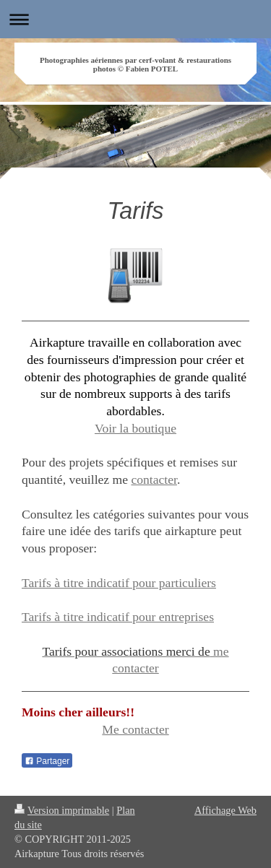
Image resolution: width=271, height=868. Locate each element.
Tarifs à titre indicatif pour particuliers (119, 583)
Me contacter (135, 729)
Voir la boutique (135, 428)
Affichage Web (225, 810)
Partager (47, 761)
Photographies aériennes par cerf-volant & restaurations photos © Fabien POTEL (135, 64)
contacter (154, 479)
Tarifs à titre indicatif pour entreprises (118, 617)
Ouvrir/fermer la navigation (135, 19)
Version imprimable (62, 810)
